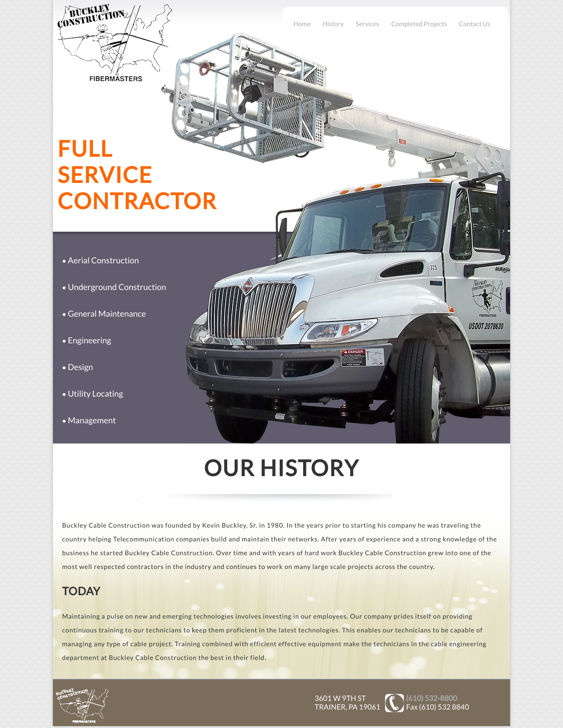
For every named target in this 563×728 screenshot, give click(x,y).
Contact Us (475, 24)
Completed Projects (419, 24)
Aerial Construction (103, 260)
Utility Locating (95, 393)
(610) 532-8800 (432, 698)
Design (80, 367)
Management (92, 420)
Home (302, 24)
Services (367, 24)
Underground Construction (117, 287)
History (333, 24)
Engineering (89, 340)
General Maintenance (107, 313)
